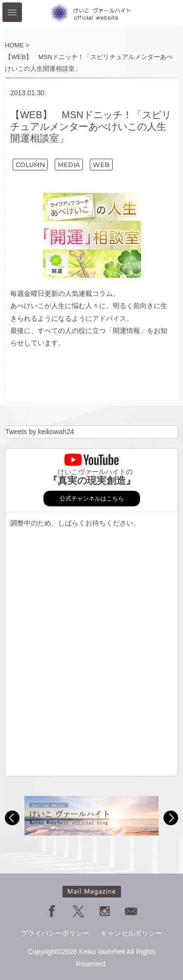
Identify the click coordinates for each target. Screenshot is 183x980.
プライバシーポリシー (55, 933)
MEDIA (69, 165)
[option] (91, 816)
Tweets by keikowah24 (40, 432)
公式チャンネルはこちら (92, 499)
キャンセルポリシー (131, 933)
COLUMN (30, 165)
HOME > (17, 45)
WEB (101, 165)
